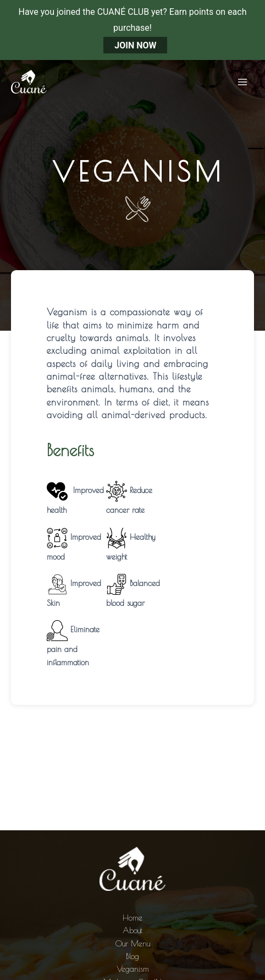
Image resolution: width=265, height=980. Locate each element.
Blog (132, 956)
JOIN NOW (135, 45)
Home (132, 918)
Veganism (133, 969)
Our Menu (133, 943)
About (132, 930)
